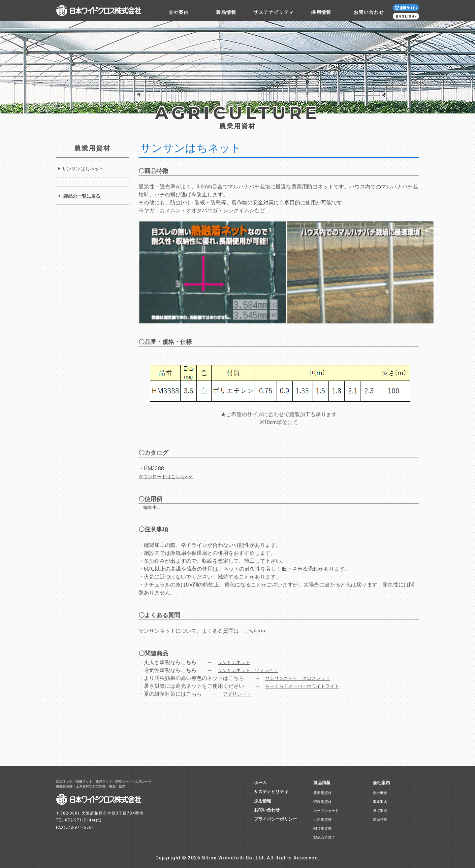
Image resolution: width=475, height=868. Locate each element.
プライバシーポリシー (275, 819)
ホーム (260, 783)
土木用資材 (322, 820)
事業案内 (380, 802)
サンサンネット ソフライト (248, 670)
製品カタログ (324, 837)
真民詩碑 (380, 820)
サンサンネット (234, 662)
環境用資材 (322, 802)
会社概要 (380, 793)
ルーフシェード (326, 811)
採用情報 (321, 12)
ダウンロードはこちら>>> (166, 477)
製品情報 (226, 12)
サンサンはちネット (83, 169)
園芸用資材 (322, 829)
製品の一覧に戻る (82, 196)
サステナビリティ (274, 12)
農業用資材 (322, 793)
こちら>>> (255, 631)
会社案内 (179, 12)
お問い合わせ (369, 12)
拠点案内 (380, 811)
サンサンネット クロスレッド (298, 678)
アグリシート (237, 694)
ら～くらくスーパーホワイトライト (302, 686)
